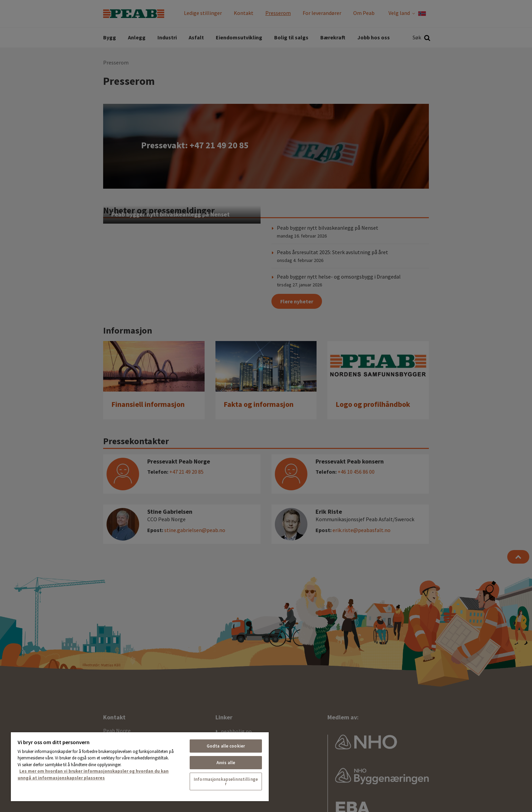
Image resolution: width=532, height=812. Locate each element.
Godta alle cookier (226, 746)
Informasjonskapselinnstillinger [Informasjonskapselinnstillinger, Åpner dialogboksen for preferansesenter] (226, 781)
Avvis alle (226, 763)
